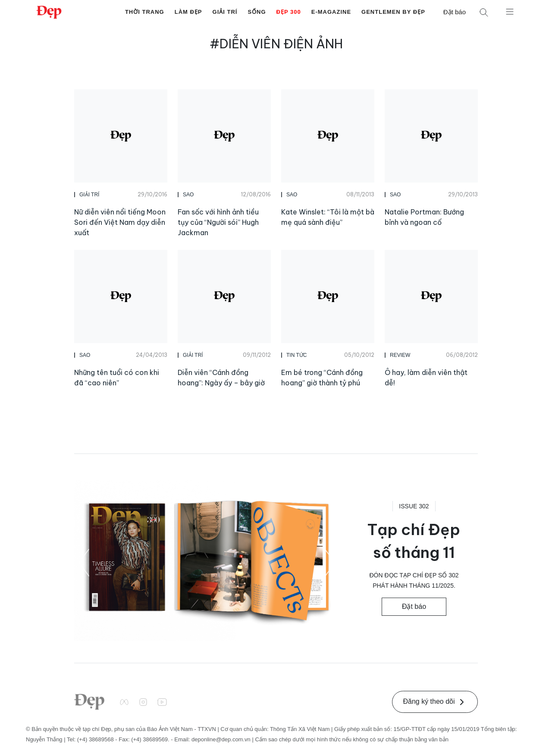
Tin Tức (296, 355)
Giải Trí (225, 12)
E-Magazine (331, 12)
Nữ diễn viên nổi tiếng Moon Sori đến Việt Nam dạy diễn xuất (120, 222)
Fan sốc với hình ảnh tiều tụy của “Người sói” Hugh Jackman (218, 222)
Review (400, 355)
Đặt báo (455, 12)
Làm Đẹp (188, 12)
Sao (188, 195)
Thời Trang (145, 12)
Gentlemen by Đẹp (393, 12)
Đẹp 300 (289, 12)
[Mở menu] (510, 11)
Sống (257, 12)
